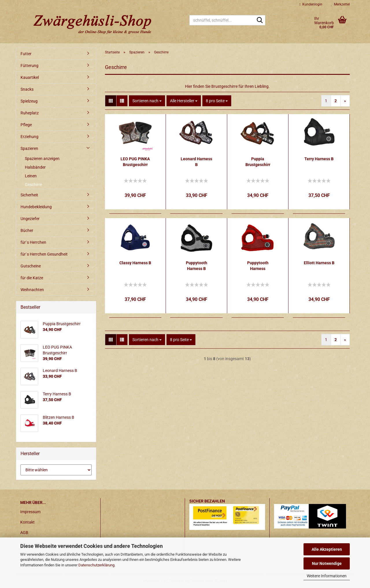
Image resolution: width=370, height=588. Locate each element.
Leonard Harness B (196, 162)
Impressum (30, 512)
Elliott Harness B (319, 263)
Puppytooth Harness (258, 266)
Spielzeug (29, 101)
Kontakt (27, 522)
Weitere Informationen (327, 576)
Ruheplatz (30, 113)
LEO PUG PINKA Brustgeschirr (135, 162)
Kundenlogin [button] (311, 4)
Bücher (27, 230)
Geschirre (33, 185)
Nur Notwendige (327, 563)
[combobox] (147, 101)
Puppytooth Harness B (197, 266)
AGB (24, 533)
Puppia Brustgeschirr (258, 162)
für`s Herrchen (33, 242)
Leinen (31, 176)
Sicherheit (29, 195)
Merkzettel (340, 4)
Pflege (26, 125)
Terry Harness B (319, 159)
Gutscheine (31, 266)
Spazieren (29, 148)
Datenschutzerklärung (96, 565)
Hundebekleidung (36, 207)
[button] (111, 101)
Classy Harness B (135, 263)
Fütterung (29, 66)
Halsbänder (35, 167)
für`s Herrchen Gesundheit (44, 254)
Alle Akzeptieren (327, 549)
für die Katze (32, 278)
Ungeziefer (30, 219)
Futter (26, 54)
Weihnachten (32, 290)
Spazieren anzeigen (42, 159)
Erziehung (29, 137)
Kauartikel (30, 77)
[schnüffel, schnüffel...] (260, 21)
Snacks (27, 89)
